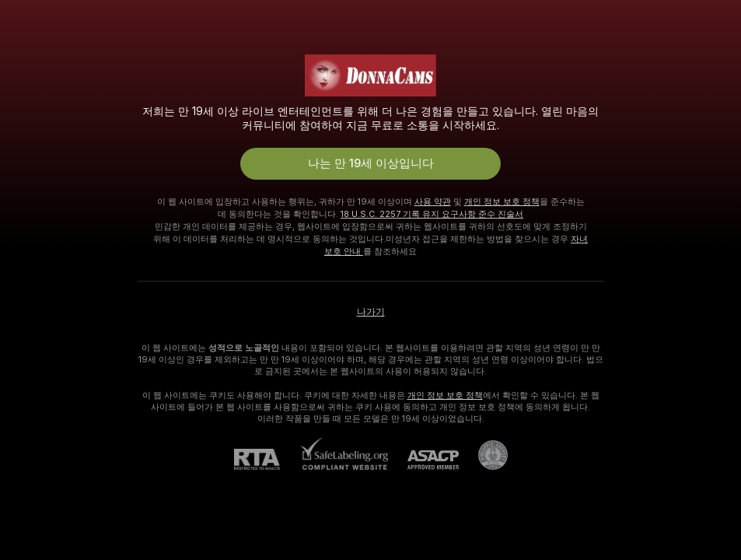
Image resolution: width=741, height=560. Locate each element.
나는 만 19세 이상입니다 (371, 163)
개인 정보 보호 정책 (502, 201)
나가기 (371, 312)
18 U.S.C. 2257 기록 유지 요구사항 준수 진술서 (432, 214)
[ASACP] (423, 460)
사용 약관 (433, 201)
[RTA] (267, 459)
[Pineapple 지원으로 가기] (483, 455)
